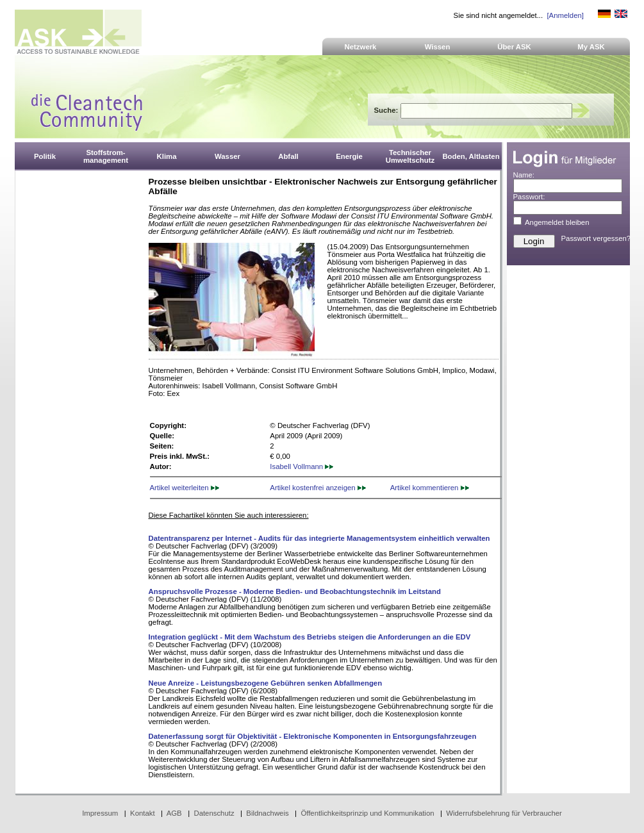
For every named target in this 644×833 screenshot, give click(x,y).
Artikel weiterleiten (185, 488)
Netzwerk (361, 47)
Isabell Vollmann (301, 466)
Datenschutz (214, 813)
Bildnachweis (267, 813)
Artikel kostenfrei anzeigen (318, 488)
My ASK (591, 47)
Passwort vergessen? (596, 238)
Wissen (438, 47)
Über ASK (514, 47)
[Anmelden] (565, 15)
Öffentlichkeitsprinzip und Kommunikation (367, 813)
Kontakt (143, 813)
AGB (174, 813)
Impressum (100, 813)
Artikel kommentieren (430, 488)
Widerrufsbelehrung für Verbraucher (504, 813)
